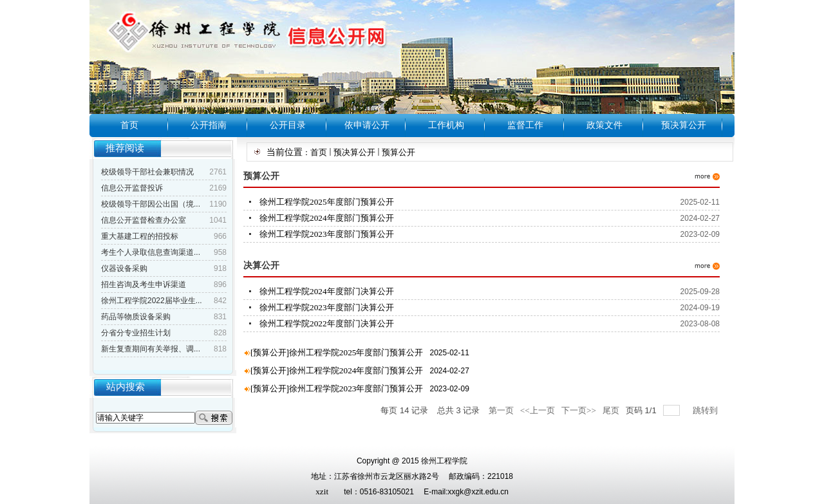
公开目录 (288, 125)
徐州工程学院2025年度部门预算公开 (327, 202)
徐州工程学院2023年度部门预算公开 (327, 234)
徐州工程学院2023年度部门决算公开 (327, 307)
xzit (322, 491)
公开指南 (209, 125)
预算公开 (398, 152)
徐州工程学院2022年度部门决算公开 (327, 323)
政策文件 (604, 125)
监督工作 (525, 125)
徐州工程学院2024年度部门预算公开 (327, 218)
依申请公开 (367, 125)
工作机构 (446, 125)
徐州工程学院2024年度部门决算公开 (327, 291)
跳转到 (706, 410)
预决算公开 (684, 125)
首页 (129, 125)
